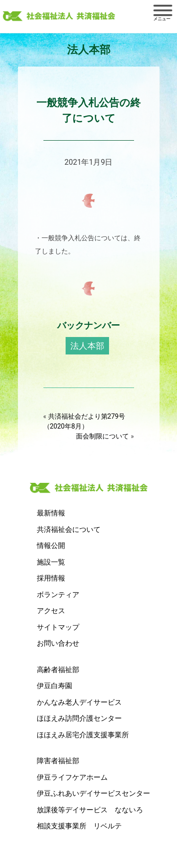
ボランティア (58, 595)
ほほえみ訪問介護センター (79, 718)
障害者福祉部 (58, 761)
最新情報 (51, 513)
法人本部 (87, 346)
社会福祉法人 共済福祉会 (59, 17)
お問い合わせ (58, 643)
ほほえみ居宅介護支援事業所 (83, 735)
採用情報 (51, 578)
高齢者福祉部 (58, 670)
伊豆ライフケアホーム (72, 777)
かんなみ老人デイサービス (79, 702)
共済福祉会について (69, 530)
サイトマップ (58, 627)
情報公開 (51, 546)
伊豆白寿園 (55, 686)
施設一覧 (51, 562)
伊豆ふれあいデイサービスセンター (93, 793)
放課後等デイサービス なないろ (90, 810)
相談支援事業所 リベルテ (79, 826)
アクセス (51, 611)
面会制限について (102, 436)
